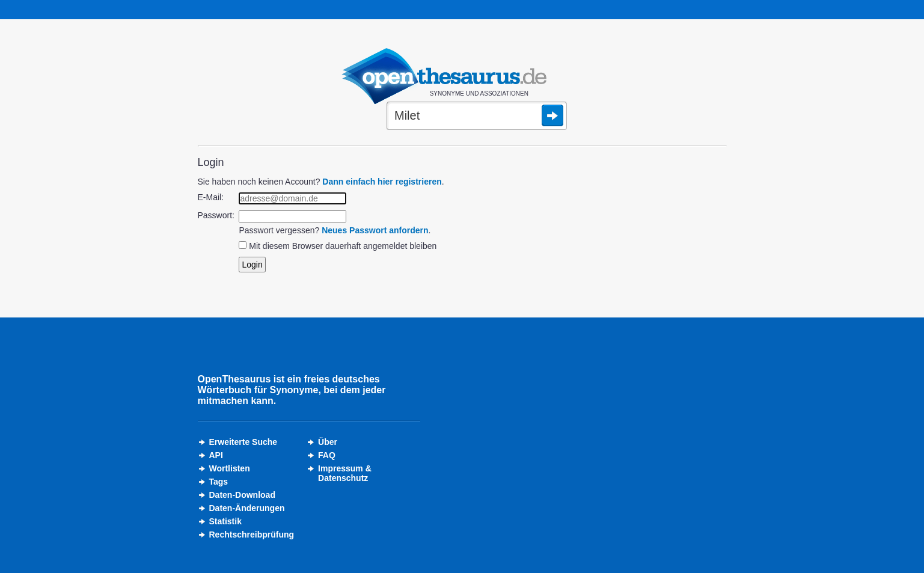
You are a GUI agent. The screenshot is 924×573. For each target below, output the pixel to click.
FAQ (327, 455)
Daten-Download (242, 495)
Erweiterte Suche (243, 442)
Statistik (225, 521)
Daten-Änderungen (247, 508)
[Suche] (477, 117)
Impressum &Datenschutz (345, 473)
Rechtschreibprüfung (252, 535)
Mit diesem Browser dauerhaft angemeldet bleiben (343, 246)
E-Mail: (211, 197)
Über (328, 442)
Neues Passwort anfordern (375, 230)
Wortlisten (230, 468)
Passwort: (216, 215)
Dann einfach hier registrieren (382, 182)
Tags (219, 482)
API (216, 455)
